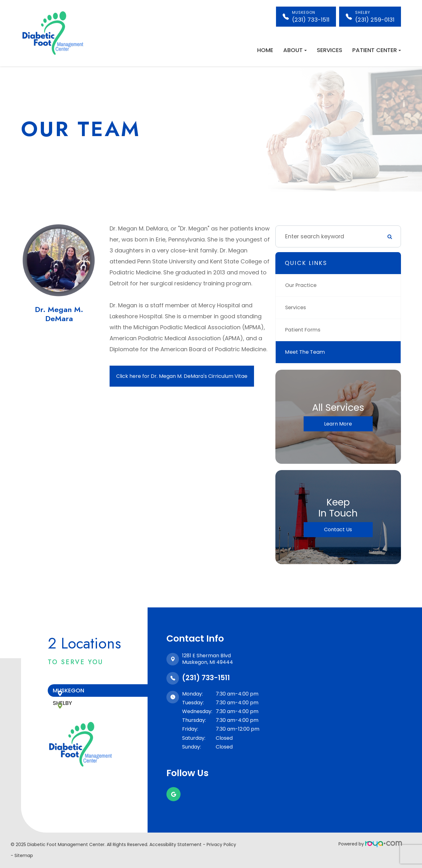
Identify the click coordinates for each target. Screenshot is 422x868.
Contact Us (338, 529)
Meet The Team (307, 352)
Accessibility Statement (176, 844)
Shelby (76, 711)
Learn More (338, 424)
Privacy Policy (221, 844)
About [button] (295, 50)
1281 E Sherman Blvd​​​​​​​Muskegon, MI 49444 (208, 659)
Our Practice (302, 285)
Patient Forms (304, 330)
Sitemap (24, 855)
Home (265, 50)
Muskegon (82, 693)
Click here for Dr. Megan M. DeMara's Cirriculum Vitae (182, 376)
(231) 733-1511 (206, 678)
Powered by (370, 844)
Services (330, 50)
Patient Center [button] (377, 50)
